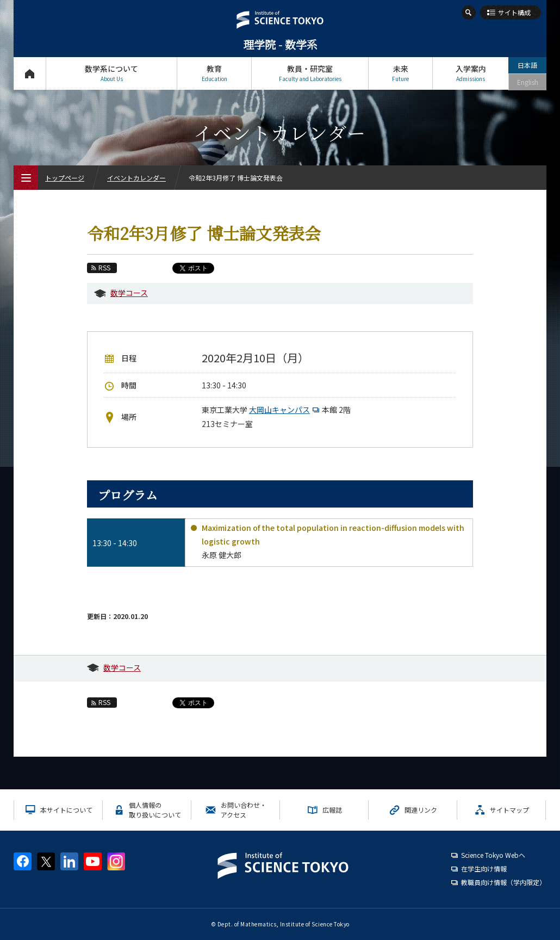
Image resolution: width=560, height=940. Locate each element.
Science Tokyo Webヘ (493, 855)
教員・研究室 (310, 73)
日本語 (527, 65)
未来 (400, 73)
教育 (214, 73)
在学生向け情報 (484, 868)
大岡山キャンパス (285, 410)
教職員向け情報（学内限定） (503, 882)
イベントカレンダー (136, 178)
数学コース (129, 293)
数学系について (111, 73)
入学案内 (471, 73)
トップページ (30, 73)
